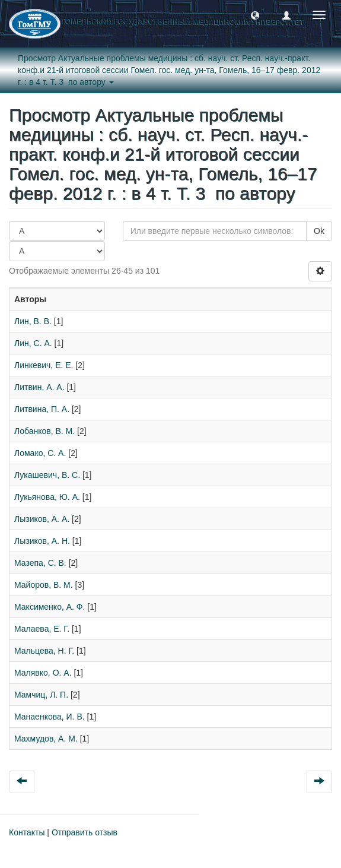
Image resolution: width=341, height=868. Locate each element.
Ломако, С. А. (40, 453)
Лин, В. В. (33, 321)
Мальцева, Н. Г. (44, 651)
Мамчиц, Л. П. (41, 695)
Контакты (27, 832)
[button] (255, 15)
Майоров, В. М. (44, 585)
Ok (319, 231)
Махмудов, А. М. (46, 739)
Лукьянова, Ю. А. (47, 497)
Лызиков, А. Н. (42, 541)
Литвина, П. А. (42, 409)
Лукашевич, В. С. (47, 475)
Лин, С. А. (33, 343)
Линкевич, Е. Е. (44, 365)
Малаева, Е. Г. (42, 629)
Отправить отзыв (85, 832)
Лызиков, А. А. (42, 519)
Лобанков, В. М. (44, 431)
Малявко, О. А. (43, 673)
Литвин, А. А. (39, 387)
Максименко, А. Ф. (50, 607)
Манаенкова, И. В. (50, 717)
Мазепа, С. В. (40, 563)
